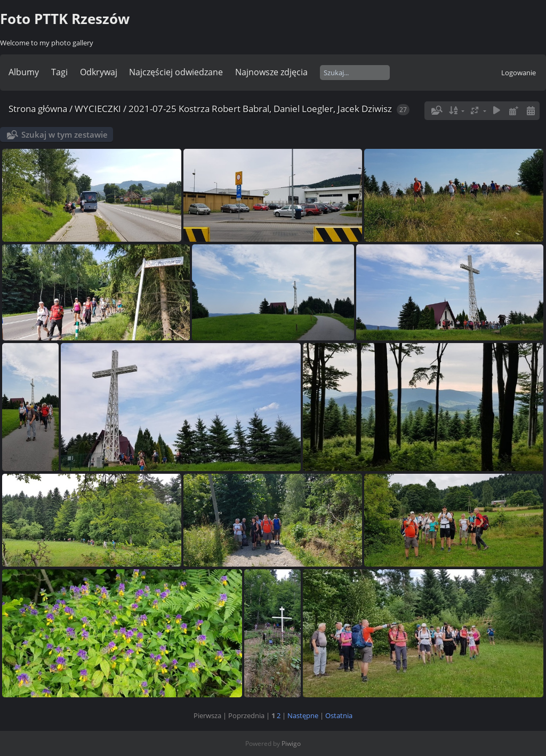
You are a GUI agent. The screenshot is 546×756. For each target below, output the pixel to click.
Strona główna (38, 109)
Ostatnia (339, 715)
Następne (303, 715)
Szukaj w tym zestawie (65, 134)
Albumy (24, 72)
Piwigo (291, 743)
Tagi (59, 72)
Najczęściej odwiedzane (176, 72)
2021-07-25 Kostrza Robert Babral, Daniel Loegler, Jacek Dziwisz (260, 109)
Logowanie (519, 73)
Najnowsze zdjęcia (271, 72)
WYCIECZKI (98, 109)
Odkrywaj (99, 72)
